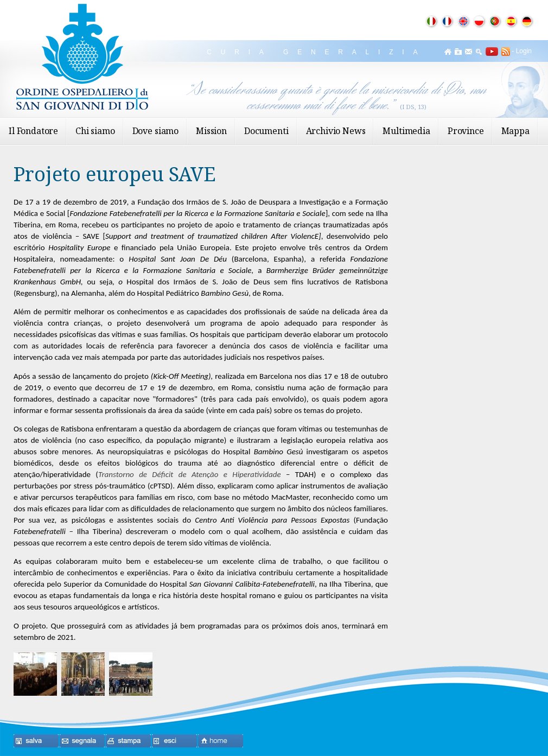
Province (466, 131)
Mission (211, 131)
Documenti (266, 131)
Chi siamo (95, 131)
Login (524, 51)
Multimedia (406, 131)
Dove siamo (155, 131)
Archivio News (336, 131)
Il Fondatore (33, 131)
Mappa (515, 131)
